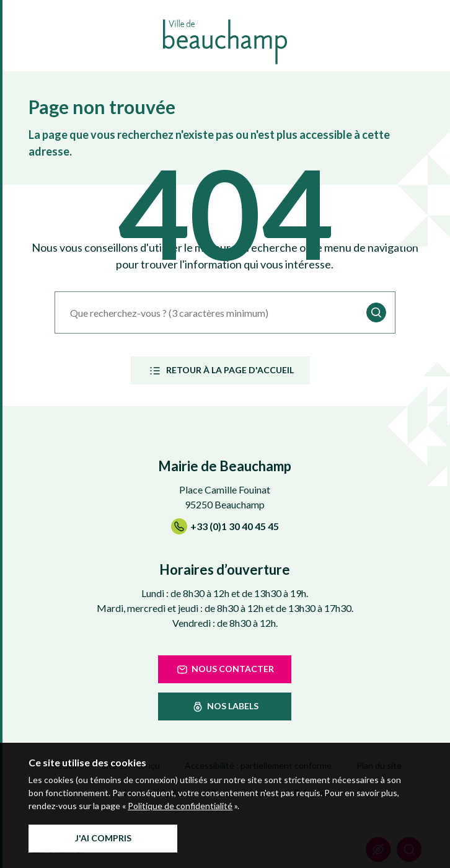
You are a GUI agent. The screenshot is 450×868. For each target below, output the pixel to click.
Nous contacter (225, 670)
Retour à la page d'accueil (220, 371)
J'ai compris (103, 838)
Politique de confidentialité (180, 806)
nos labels (225, 707)
